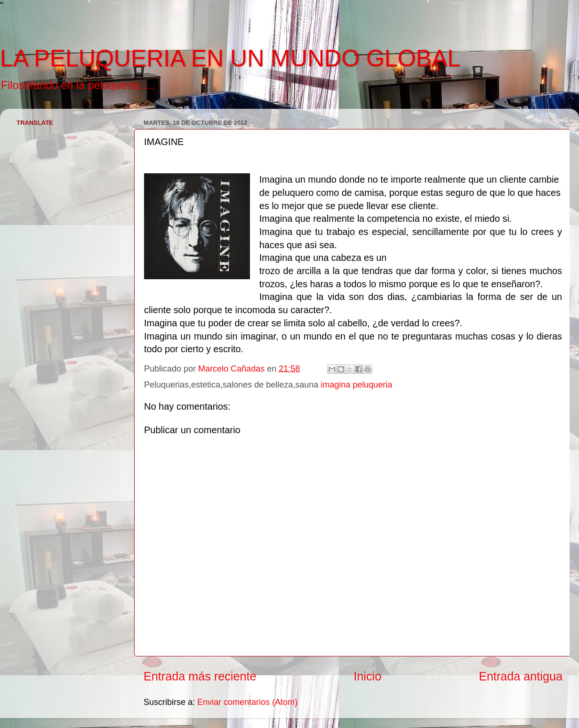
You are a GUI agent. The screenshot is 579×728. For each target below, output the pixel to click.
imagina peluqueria (356, 385)
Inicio (367, 676)
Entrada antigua (521, 676)
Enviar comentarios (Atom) (247, 702)
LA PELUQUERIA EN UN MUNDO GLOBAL (230, 58)
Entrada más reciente (200, 676)
